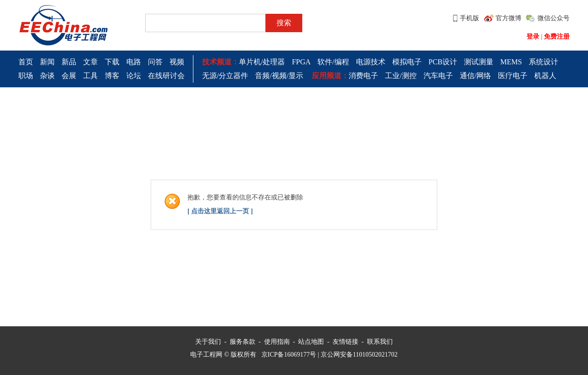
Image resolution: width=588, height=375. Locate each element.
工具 (90, 76)
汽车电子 (438, 76)
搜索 (284, 23)
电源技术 (371, 62)
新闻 (47, 62)
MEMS (511, 62)
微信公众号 (554, 18)
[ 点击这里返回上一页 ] (220, 211)
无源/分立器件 (225, 76)
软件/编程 (333, 62)
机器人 (545, 76)
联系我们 (380, 342)
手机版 (469, 18)
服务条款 (243, 342)
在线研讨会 (166, 76)
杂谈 (47, 76)
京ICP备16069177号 (289, 355)
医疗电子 (513, 76)
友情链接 (345, 342)
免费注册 (557, 37)
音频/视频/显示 (279, 76)
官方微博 (509, 18)
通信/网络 (475, 76)
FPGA (301, 62)
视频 (177, 62)
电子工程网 (206, 355)
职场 (26, 76)
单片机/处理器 (262, 62)
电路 (134, 62)
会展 (69, 76)
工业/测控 (401, 76)
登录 (533, 37)
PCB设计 (443, 62)
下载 (112, 62)
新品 (69, 62)
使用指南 (277, 342)
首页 (26, 62)
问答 (155, 62)
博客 (112, 76)
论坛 (134, 76)
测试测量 (479, 62)
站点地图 (311, 342)
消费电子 (363, 76)
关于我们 (208, 342)
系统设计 (543, 62)
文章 (90, 62)
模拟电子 (407, 62)
